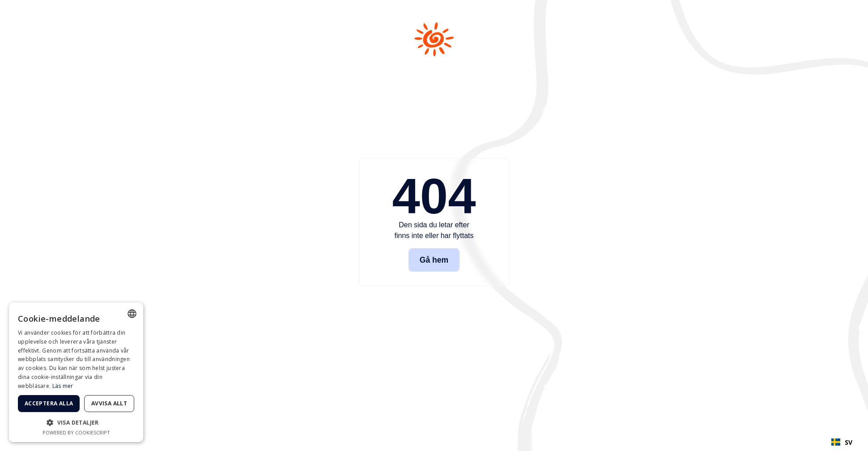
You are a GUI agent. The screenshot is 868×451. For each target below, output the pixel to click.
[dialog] (76, 372)
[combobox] (842, 442)
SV (842, 442)
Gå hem (434, 260)
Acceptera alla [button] (49, 403)
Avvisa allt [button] (109, 403)
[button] (76, 422)
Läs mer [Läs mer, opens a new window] (63, 386)
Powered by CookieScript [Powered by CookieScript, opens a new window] (76, 432)
